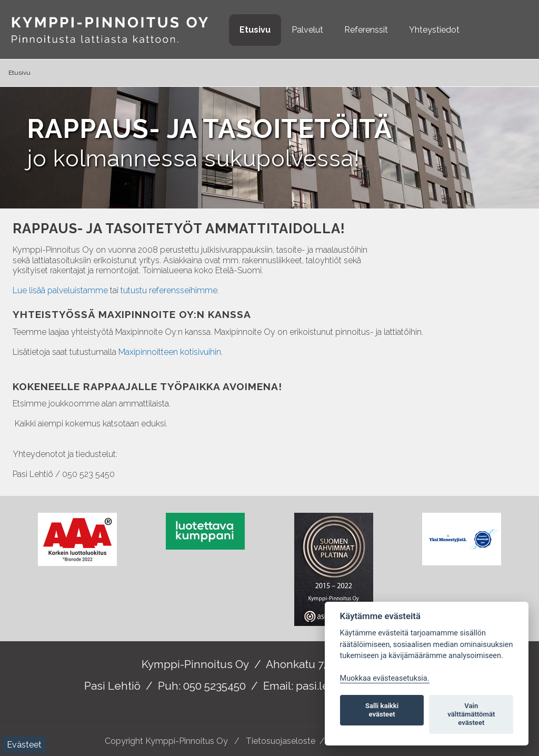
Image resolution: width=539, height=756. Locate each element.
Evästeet (24, 745)
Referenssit (366, 30)
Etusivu (255, 30)
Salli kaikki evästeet (382, 710)
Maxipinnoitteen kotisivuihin (170, 352)
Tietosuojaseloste (281, 741)
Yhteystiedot (434, 30)
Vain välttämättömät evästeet (471, 714)
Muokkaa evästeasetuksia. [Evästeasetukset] (385, 678)
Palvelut (307, 30)
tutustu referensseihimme (169, 290)
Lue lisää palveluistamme (60, 290)
